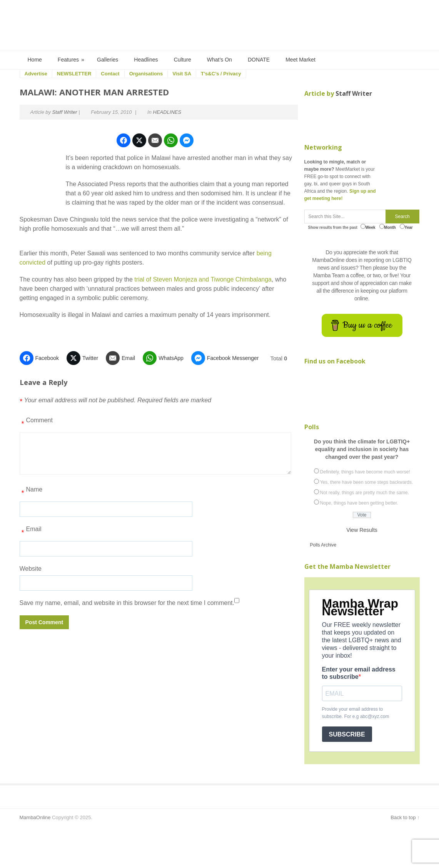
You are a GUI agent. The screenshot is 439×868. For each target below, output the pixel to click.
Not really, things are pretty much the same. (365, 493)
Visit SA (182, 74)
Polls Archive (323, 545)
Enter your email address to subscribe (359, 673)
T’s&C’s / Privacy (221, 74)
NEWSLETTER (74, 74)
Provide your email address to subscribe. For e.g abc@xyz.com (356, 713)
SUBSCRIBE (347, 734)
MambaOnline (35, 817)
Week (368, 227)
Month (388, 227)
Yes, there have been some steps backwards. (367, 482)
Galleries (108, 60)
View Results (362, 530)
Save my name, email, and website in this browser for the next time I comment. (127, 603)
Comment (36, 423)
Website (31, 569)
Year (406, 227)
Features (71, 60)
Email (31, 532)
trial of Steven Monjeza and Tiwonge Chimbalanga (203, 279)
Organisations (146, 74)
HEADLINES (167, 112)
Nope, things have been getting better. (359, 503)
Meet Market (300, 60)
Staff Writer (65, 112)
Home (35, 60)
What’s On (219, 60)
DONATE (259, 60)
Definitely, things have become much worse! (365, 472)
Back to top (403, 817)
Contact (110, 74)
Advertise (36, 74)
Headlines (146, 60)
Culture (183, 60)
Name (31, 492)
